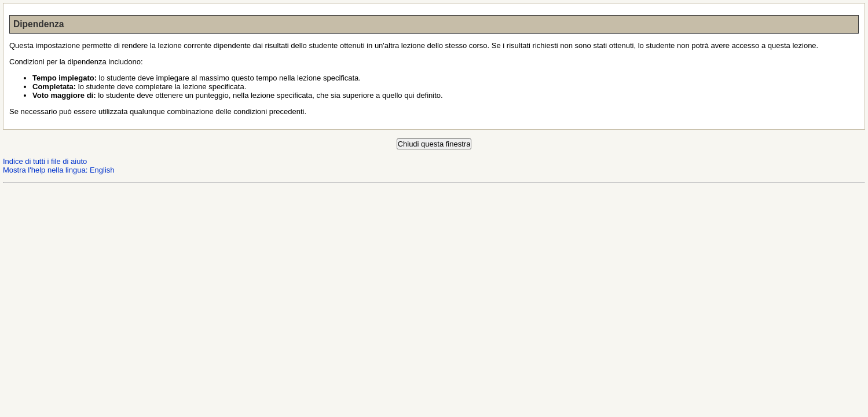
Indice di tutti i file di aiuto (45, 161)
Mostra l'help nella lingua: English (59, 170)
